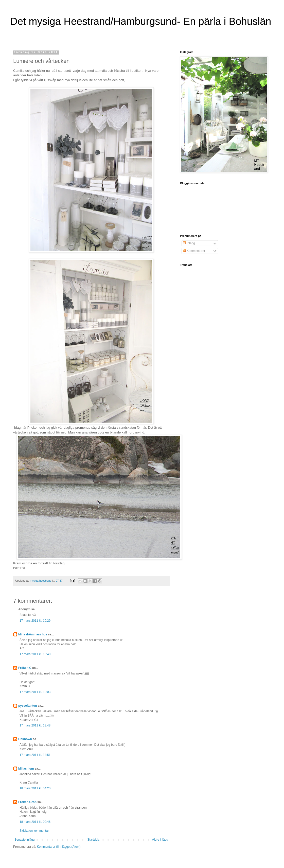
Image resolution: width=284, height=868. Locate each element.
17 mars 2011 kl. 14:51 (35, 755)
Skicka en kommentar (34, 831)
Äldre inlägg (160, 840)
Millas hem (26, 769)
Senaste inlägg (24, 840)
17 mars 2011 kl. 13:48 (35, 725)
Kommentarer (194, 251)
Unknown (25, 739)
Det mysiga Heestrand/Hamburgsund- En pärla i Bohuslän (141, 21)
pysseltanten (28, 706)
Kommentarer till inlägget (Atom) (59, 847)
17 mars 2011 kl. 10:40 (35, 654)
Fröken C (25, 668)
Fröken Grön (27, 802)
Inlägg (189, 243)
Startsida (93, 840)
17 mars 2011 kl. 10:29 (35, 621)
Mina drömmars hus (33, 634)
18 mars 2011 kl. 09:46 (35, 822)
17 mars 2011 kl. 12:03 (35, 692)
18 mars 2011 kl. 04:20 (35, 788)
